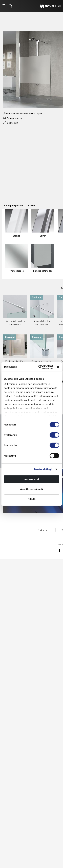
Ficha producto (13, 118)
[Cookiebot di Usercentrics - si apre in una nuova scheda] (40, 367)
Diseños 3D (11, 123)
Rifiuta (32, 499)
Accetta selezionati (32, 489)
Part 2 (42, 113)
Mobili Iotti (44, 530)
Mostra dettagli (43, 469)
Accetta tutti (32, 479)
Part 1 (35, 113)
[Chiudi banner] (58, 367)
